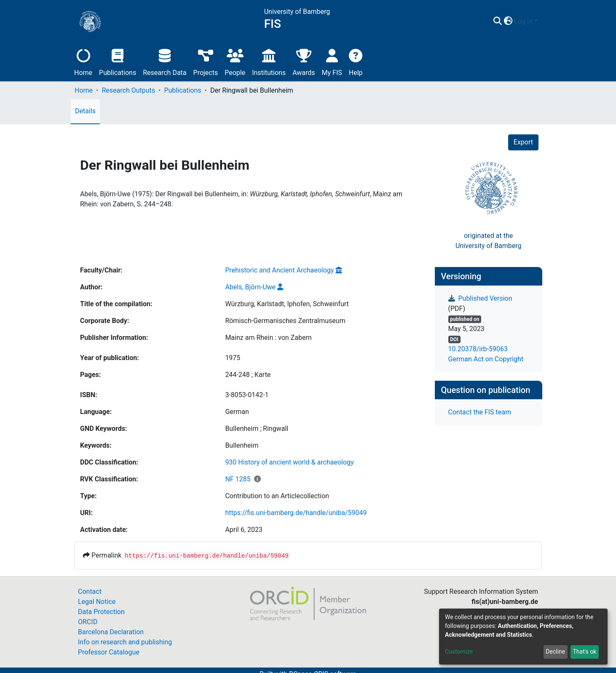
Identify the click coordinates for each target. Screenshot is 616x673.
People (235, 61)
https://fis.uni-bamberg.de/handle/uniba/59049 (296, 513)
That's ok (584, 652)
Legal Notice (97, 602)
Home (83, 61)
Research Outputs (128, 90)
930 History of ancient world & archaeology (289, 462)
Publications (118, 61)
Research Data (165, 61)
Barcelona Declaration (111, 632)
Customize (459, 652)
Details (85, 111)
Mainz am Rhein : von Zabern (268, 338)
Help (356, 61)
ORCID (88, 622)
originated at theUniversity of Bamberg (489, 241)
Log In (523, 21)
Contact (90, 592)
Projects (206, 61)
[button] (508, 21)
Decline (555, 652)
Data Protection (101, 612)
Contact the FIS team (480, 412)
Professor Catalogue (109, 652)
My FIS (332, 61)
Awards (304, 61)
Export (523, 142)
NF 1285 (238, 479)
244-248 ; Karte (248, 375)
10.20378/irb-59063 (478, 349)
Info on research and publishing (125, 642)
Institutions (269, 61)
